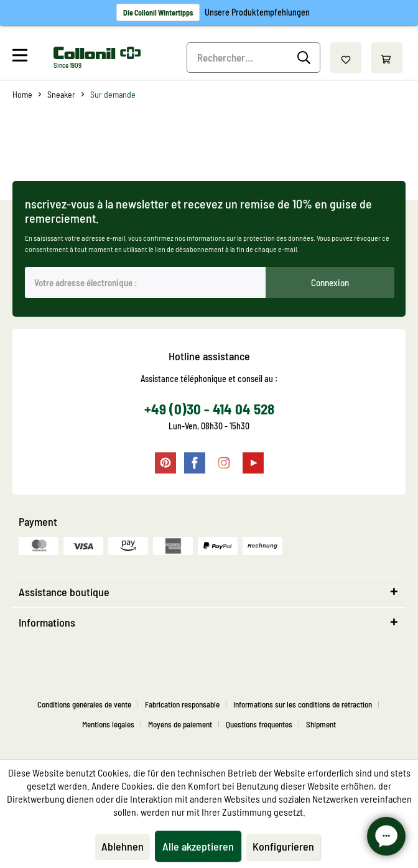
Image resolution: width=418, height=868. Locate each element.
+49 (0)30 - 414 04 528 (209, 409)
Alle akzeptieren (198, 846)
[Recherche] (306, 58)
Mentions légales (108, 724)
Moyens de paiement (180, 724)
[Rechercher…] (253, 58)
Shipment (321, 724)
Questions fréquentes (259, 724)
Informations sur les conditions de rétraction (303, 704)
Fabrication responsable (182, 704)
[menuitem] (31, 58)
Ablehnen (123, 846)
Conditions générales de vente (84, 704)
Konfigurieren (283, 846)
